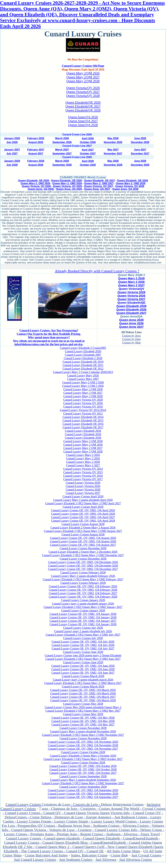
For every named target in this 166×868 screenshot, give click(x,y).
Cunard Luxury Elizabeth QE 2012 (83, 369)
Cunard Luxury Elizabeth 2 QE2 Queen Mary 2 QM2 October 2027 (83, 759)
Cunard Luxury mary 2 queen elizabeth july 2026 (83, 631)
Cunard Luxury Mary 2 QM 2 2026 (83, 386)
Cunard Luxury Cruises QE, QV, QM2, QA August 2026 (83, 538)
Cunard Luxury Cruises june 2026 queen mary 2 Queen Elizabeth (83, 655)
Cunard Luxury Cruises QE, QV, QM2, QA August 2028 (83, 541)
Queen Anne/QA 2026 (83, 117)
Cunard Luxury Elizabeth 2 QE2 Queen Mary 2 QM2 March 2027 (83, 683)
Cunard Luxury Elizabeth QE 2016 (83, 424)
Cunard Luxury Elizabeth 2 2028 (83, 358)
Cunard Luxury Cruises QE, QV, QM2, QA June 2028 (83, 669)
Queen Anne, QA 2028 (41, 189)
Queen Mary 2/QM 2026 (83, 73)
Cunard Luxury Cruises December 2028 (83, 548)
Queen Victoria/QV (131, 289)
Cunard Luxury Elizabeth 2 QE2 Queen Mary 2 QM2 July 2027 (83, 635)
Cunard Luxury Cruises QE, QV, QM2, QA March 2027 (83, 697)
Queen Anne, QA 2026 (69, 189)
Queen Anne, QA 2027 (97, 189)
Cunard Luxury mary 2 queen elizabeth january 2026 (83, 604)
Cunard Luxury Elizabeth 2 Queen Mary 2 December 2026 (83, 552)
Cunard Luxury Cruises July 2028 (83, 628)
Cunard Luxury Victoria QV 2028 (83, 400)
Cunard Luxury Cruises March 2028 (83, 676)
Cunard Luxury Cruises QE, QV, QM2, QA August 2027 (83, 545)
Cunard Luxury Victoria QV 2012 (83, 414)
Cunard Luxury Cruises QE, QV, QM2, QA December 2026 (83, 562)
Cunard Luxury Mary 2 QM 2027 (83, 393)
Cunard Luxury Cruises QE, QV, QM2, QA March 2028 (83, 693)
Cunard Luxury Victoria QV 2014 (83, 469)
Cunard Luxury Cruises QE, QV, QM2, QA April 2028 (83, 514)
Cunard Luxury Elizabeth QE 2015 (83, 420)
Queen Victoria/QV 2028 (83, 96)
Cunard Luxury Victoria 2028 (83, 490)
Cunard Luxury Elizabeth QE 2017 (83, 427)
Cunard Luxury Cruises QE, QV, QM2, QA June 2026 (83, 666)
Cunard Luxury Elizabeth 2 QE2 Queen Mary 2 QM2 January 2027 (83, 607)
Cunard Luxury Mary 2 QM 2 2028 (83, 382)
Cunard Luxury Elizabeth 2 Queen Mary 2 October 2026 (83, 756)
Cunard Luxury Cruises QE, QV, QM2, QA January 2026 (83, 614)
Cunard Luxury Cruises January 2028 (83, 600)
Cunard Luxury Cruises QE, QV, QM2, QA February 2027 (83, 593)
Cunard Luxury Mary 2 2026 (83, 455)
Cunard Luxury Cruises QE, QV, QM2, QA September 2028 (83, 794)
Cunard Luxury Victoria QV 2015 (83, 472)
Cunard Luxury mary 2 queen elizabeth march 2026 (83, 680)
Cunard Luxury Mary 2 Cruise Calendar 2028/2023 (83, 372)
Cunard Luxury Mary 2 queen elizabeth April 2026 (83, 500)
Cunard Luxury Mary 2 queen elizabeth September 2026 (83, 780)
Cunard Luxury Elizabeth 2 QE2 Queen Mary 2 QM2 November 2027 (83, 735)
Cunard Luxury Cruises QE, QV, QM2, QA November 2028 (83, 745)
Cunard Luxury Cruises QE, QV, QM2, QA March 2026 (83, 690)
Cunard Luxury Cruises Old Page (83, 66)
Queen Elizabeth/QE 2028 (83, 110)
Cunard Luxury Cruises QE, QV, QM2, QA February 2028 (83, 590)
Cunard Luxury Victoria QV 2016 (83, 476)
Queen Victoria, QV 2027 (99, 186)
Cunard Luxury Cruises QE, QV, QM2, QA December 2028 (83, 566)
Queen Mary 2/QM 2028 (83, 81)
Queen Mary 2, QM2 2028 (35, 183)
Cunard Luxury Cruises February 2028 (83, 572)
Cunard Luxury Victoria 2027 (83, 493)
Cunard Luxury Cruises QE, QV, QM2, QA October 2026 (83, 766)
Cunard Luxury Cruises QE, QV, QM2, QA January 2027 (83, 621)
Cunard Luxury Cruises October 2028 (83, 752)
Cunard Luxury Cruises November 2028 (83, 728)
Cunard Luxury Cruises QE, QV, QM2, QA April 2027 (83, 517)
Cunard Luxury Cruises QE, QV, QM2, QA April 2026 (83, 510)
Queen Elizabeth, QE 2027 (100, 181)
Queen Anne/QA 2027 (83, 121)
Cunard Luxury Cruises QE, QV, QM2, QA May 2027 (83, 725)
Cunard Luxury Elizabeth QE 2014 (83, 417)
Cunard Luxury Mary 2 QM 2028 (83, 389)
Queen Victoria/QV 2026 (83, 88)
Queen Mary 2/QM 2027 (83, 77)
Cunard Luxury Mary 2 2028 (83, 462)
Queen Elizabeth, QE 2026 (66, 181)
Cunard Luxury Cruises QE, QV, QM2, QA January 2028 (83, 617)
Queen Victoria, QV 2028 (36, 186)
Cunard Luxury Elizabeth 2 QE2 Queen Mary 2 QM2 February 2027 (83, 579)
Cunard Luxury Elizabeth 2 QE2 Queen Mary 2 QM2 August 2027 (83, 531)
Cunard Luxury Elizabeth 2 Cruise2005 (83, 348)
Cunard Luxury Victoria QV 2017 (83, 479)
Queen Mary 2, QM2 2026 (67, 183)
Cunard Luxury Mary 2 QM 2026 (83, 445)
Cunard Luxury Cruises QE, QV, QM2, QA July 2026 (83, 642)
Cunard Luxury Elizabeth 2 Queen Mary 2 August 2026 (83, 528)
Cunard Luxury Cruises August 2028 (83, 524)
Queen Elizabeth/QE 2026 (83, 102)
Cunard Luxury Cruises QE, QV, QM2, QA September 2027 (83, 797)
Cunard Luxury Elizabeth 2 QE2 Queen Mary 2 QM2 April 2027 (83, 503)
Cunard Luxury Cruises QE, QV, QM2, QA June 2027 (83, 673)
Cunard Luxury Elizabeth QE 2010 (83, 362)
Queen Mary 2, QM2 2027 (99, 183)
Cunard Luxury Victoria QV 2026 (83, 403)
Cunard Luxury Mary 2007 (83, 379)
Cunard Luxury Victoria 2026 (83, 483)
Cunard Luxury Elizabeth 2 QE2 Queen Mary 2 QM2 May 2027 (83, 711)
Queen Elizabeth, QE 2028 (34, 181)
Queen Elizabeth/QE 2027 (83, 106)
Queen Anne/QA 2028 (83, 125)
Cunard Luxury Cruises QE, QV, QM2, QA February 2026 (83, 586)
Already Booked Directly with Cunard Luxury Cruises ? (97, 271)
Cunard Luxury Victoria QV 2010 (83, 407)
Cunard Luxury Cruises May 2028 (83, 704)
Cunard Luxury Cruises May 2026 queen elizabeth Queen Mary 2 (83, 707)
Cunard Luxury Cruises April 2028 (83, 496)
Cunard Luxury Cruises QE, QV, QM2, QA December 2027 (83, 569)
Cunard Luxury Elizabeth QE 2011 (83, 365)
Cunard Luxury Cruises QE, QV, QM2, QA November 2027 (83, 749)
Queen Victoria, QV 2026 (67, 186)
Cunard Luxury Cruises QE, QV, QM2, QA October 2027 (83, 773)
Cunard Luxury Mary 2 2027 (83, 465)
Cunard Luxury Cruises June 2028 (83, 652)
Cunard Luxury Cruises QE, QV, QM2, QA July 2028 (83, 645)
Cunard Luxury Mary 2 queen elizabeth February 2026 (83, 576)
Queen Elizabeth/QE (131, 303)
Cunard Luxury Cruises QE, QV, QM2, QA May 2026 (83, 718)
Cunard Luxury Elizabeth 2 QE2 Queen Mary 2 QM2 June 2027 (83, 659)
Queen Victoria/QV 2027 (83, 92)
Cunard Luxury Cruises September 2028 (83, 776)
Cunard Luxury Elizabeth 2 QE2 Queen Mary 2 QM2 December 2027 (83, 555)
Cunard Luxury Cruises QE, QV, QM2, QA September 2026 (83, 790)
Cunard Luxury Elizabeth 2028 (83, 438)
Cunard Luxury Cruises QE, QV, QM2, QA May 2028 (83, 721)
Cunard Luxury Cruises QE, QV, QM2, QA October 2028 (83, 769)
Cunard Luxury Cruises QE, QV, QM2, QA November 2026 (83, 742)
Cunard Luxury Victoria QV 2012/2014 (83, 410)
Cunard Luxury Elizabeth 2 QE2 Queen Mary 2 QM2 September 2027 (83, 783)
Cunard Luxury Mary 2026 (83, 375)
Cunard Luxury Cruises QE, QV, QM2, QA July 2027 (83, 648)
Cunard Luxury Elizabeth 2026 (83, 351)
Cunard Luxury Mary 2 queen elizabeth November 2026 (83, 731)
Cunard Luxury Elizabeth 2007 (83, 355)
